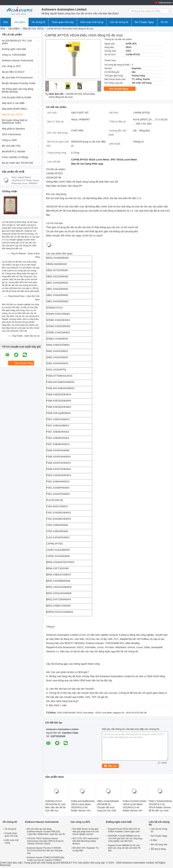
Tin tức (164, 22)
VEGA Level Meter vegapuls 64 (110, 713)
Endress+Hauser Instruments (18, 60)
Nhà (6, 22)
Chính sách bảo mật (11, 863)
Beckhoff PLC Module (14, 151)
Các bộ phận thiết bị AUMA (17, 97)
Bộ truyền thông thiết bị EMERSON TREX (15, 122)
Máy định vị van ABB (13, 103)
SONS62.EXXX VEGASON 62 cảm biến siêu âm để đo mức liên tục (55, 806)
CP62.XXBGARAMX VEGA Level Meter (75, 713)
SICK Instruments (11, 134)
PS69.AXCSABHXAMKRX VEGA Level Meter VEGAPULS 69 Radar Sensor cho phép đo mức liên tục (83, 809)
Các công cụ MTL (12, 66)
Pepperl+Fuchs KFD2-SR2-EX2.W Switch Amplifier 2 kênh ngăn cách (124, 830)
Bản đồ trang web (159, 845)
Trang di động (158, 849)
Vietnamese (165, 3)
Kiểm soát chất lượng (92, 22)
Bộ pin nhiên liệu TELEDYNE (18, 163)
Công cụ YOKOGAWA (14, 55)
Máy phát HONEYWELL (15, 109)
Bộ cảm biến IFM (11, 146)
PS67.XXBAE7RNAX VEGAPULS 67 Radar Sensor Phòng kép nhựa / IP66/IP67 (25, 180)
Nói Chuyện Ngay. (144, 22)
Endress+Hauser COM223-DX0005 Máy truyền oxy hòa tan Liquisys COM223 (46, 859)
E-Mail (154, 840)
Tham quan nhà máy (63, 22)
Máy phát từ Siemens (13, 129)
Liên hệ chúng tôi (119, 22)
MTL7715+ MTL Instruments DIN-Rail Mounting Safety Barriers (86, 841)
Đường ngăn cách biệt (14, 49)
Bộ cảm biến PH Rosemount (17, 78)
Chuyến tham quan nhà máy (11, 835)
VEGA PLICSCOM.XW (136, 713)
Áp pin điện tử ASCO (13, 72)
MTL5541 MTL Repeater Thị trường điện (85, 849)
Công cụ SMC (10, 140)
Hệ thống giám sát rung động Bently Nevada (18, 90)
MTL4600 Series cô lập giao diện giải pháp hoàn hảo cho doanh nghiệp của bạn (86, 832)
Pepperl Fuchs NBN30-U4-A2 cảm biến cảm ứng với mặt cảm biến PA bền (124, 848)
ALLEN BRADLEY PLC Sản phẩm (17, 42)
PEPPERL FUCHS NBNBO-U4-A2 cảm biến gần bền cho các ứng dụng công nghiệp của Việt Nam (125, 838)
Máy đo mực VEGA (33, 28)
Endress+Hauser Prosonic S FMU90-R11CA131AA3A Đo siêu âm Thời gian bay (45, 851)
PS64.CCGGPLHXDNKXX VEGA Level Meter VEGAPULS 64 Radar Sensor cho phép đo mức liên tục (135, 809)
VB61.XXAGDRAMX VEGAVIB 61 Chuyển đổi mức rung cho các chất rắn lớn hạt (108, 807)
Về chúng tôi (38, 22)
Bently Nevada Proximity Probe (19, 83)
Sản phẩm (20, 22)
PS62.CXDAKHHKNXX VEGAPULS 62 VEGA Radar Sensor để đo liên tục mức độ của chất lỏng (160, 807)
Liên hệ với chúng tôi (159, 830)
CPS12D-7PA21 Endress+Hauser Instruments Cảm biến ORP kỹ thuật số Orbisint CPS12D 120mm (45, 841)
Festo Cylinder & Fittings (15, 157)
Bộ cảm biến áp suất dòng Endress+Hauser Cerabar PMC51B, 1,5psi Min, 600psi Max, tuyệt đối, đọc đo (46, 832)
